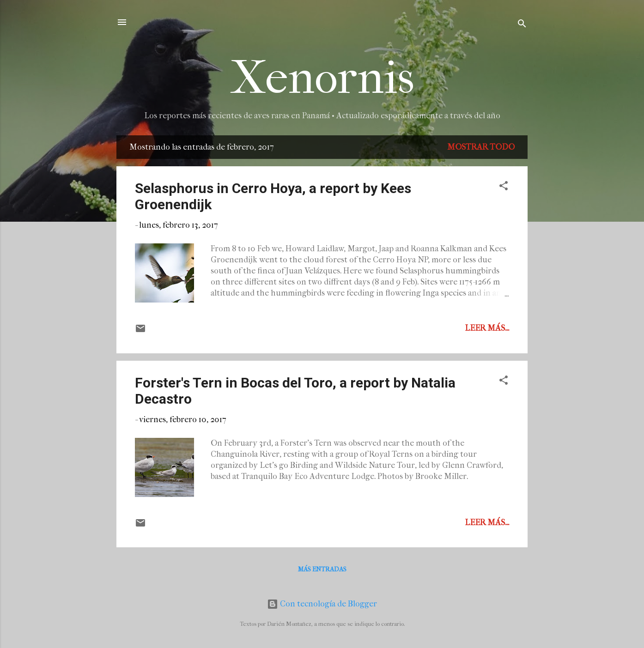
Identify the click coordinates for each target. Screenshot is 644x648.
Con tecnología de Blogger (322, 604)
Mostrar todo (481, 147)
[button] (504, 187)
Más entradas (322, 569)
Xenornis (322, 78)
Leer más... (487, 328)
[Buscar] (522, 25)
